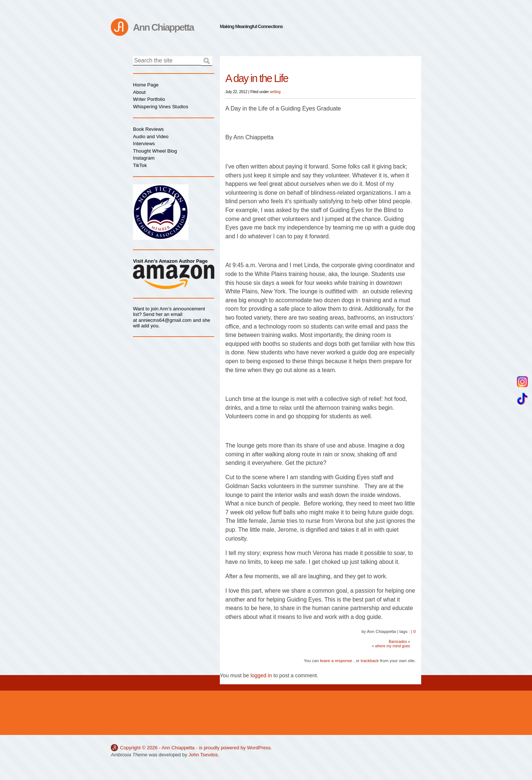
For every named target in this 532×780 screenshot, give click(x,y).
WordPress (259, 748)
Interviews (144, 144)
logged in (261, 675)
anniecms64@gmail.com (165, 320)
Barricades (398, 642)
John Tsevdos (203, 755)
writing (275, 92)
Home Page (146, 85)
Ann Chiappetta (163, 27)
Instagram (144, 158)
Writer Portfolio (149, 99)
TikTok (140, 165)
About (139, 92)
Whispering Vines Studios (161, 107)
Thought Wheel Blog (155, 151)
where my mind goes (393, 646)
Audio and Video (151, 137)
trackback (370, 661)
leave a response (336, 661)
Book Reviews (148, 129)
